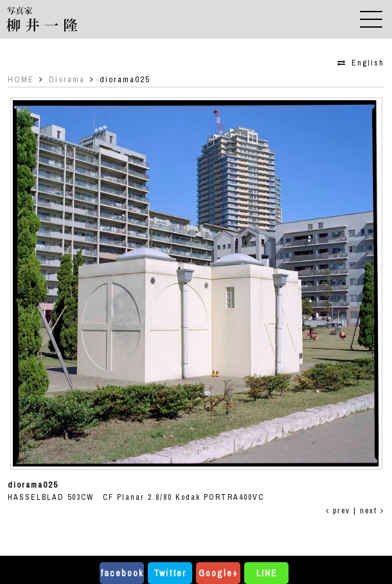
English (368, 63)
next (372, 511)
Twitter (170, 573)
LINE (267, 573)
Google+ (218, 573)
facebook (122, 573)
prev (338, 511)
